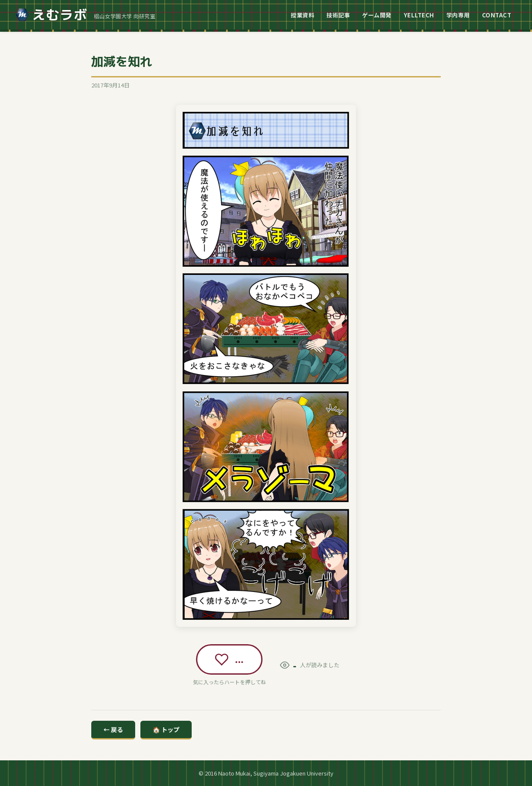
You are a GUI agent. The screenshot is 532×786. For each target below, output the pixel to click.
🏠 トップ (166, 729)
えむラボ (52, 15)
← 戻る (113, 729)
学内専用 (458, 15)
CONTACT (497, 15)
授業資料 (303, 15)
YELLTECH (419, 15)
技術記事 (338, 15)
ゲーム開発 (377, 15)
